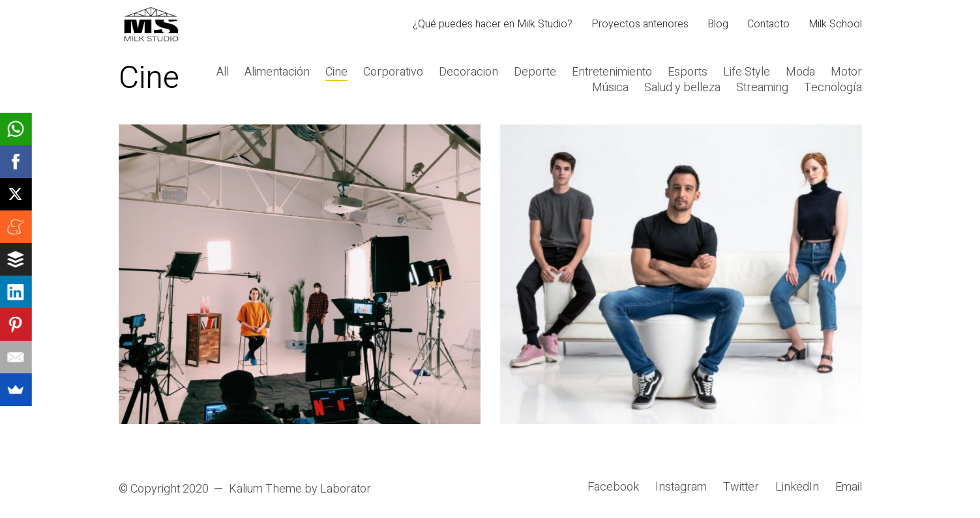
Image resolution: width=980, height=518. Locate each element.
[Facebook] (613, 487)
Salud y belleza (682, 88)
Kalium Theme (265, 489)
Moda (800, 72)
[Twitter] (741, 487)
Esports (688, 72)
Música (610, 88)
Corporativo (393, 72)
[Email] (849, 487)
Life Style (747, 72)
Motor (846, 72)
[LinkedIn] (797, 487)
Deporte (535, 72)
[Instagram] (681, 487)
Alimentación (277, 72)
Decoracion (468, 72)
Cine (336, 72)
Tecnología (833, 88)
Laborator (346, 489)
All (223, 72)
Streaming (762, 88)
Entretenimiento (612, 72)
